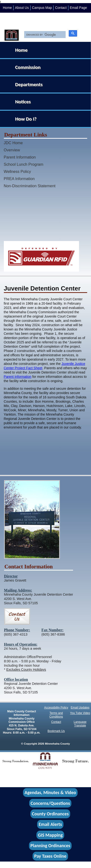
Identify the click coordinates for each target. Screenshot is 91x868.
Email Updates (80, 708)
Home (7, 8)
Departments (29, 84)
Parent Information (20, 157)
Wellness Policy (17, 171)
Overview (12, 150)
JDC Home (13, 143)
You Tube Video (80, 713)
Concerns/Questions (50, 803)
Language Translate (80, 724)
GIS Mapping (50, 835)
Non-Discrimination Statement (30, 186)
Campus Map (42, 8)
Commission (28, 67)
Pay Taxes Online (50, 856)
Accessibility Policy (56, 708)
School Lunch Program (24, 164)
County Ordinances (50, 814)
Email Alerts (50, 824)
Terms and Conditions (56, 715)
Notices (23, 102)
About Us (22, 8)
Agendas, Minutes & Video (50, 793)
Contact (61, 8)
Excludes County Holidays (26, 670)
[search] (44, 35)
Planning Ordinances (50, 846)
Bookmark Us (56, 731)
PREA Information (19, 179)
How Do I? (26, 119)
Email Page (78, 8)
